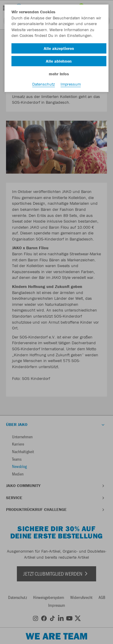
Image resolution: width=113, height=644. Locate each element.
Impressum (71, 84)
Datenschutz (44, 84)
